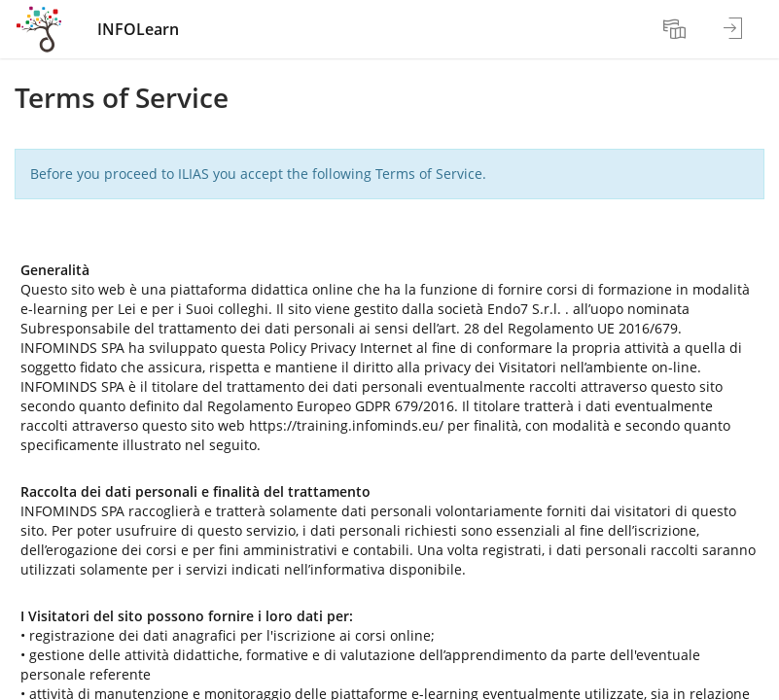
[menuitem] (677, 29)
